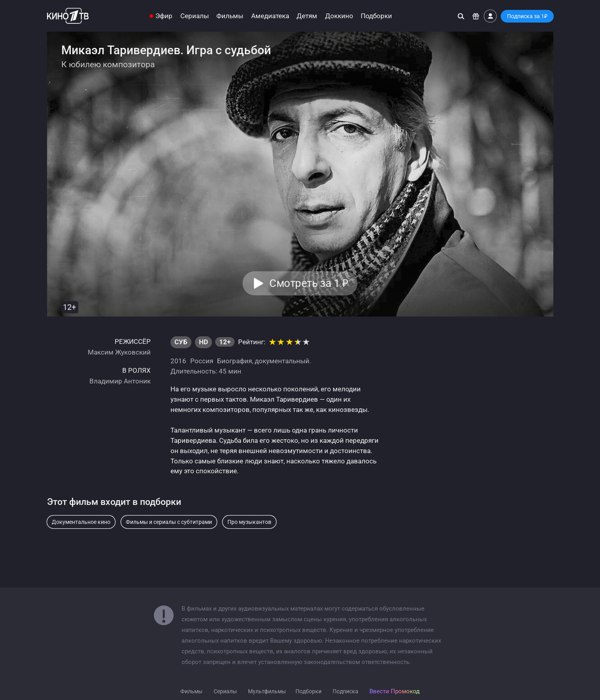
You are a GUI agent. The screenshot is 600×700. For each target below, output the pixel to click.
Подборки (376, 16)
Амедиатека (270, 16)
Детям (307, 16)
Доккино (339, 16)
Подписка (345, 691)
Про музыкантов (249, 522)
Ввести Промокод (395, 691)
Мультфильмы (267, 691)
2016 (178, 361)
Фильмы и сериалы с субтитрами (169, 522)
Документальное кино (81, 522)
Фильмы (230, 16)
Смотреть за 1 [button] (309, 283)
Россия (202, 361)
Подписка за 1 (527, 16)
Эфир (164, 16)
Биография (235, 361)
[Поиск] (461, 16)
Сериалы (195, 16)
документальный (282, 361)
